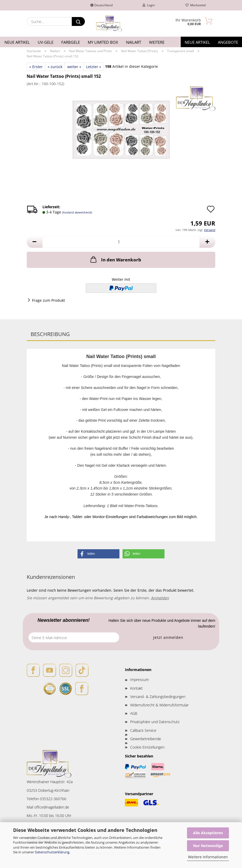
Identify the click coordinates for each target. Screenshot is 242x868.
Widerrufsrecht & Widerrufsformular (159, 705)
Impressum (139, 680)
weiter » (74, 67)
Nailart (134, 42)
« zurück (55, 67)
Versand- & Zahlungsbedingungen (158, 697)
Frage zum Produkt (48, 300)
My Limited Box (103, 42)
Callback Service (143, 730)
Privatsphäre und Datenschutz (155, 722)
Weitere (157, 42)
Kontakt (136, 688)
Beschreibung (50, 334)
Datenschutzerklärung (52, 852)
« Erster (36, 67)
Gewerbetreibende (146, 739)
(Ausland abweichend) (77, 212)
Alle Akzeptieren (208, 833)
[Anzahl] (121, 242)
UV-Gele (46, 42)
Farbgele (71, 42)
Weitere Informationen (208, 857)
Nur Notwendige (208, 846)
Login (149, 5)
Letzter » (94, 67)
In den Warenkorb (115, 259)
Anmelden (160, 598)
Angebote (228, 42)
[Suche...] (78, 21)
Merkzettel (196, 5)
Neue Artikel (17, 42)
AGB (134, 713)
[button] (35, 242)
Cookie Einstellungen (147, 747)
